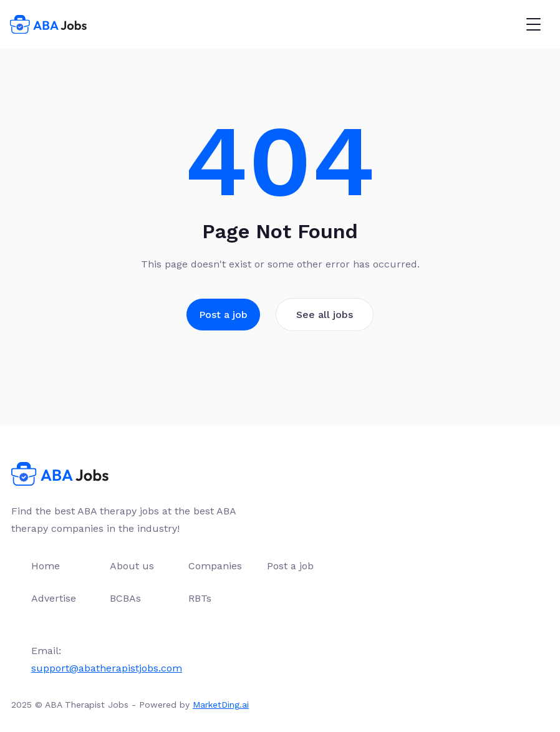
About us (132, 566)
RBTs (200, 598)
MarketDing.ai (221, 705)
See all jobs (325, 315)
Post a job (223, 315)
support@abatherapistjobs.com (107, 668)
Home (46, 566)
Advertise (54, 598)
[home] (48, 24)
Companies (215, 566)
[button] (533, 24)
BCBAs (125, 598)
